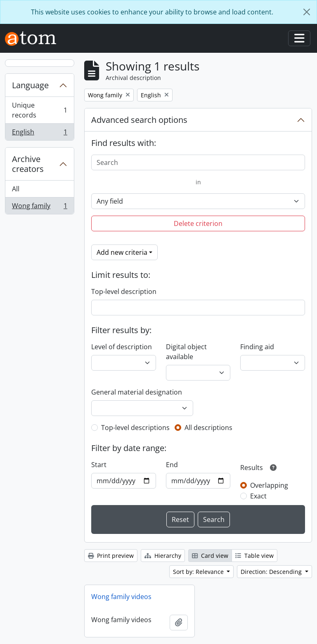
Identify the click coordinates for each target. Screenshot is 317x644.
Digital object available (186, 352)
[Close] (307, 12)
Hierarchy (163, 556)
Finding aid (257, 347)
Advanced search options (139, 120)
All (16, 189)
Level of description (122, 347)
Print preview (111, 556)
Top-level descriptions (135, 428)
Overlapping (269, 485)
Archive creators (28, 164)
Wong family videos (121, 597)
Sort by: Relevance (199, 572)
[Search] (198, 162)
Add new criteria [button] (122, 252)
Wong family (39, 207)
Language (30, 85)
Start (99, 465)
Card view (210, 556)
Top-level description (124, 291)
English (39, 134)
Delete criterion (198, 223)
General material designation (137, 392)
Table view (254, 556)
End (172, 465)
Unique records (39, 110)
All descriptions (208, 428)
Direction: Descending (272, 572)
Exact (258, 496)
